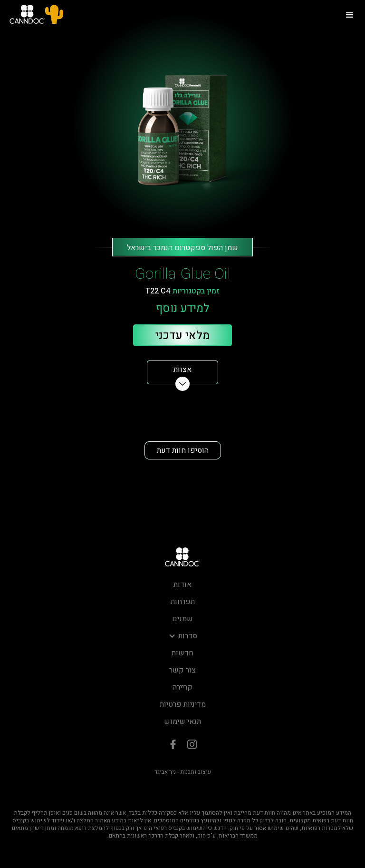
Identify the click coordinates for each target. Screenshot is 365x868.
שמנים (182, 619)
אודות (182, 585)
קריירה (182, 687)
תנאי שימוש (182, 722)
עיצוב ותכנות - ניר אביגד (183, 772)
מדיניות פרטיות (183, 704)
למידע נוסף (182, 309)
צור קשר (182, 670)
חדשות (182, 653)
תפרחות (183, 602)
